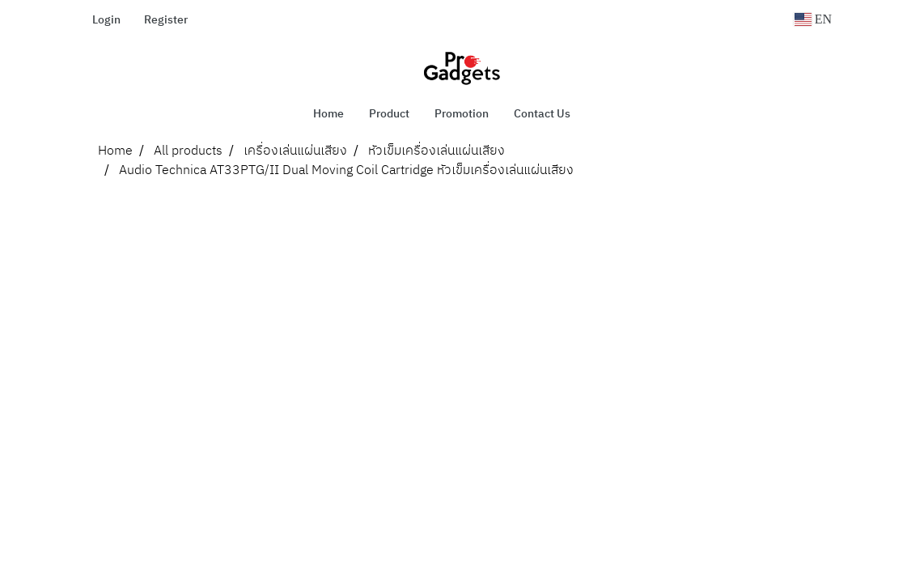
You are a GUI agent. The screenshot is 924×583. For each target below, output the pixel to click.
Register (166, 20)
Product (389, 114)
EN (813, 19)
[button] (607, 114)
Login (106, 20)
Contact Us (542, 114)
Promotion (462, 114)
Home (328, 114)
